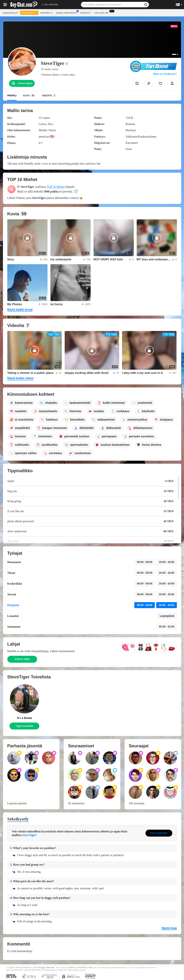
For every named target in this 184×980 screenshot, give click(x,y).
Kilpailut (85, 13)
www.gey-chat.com (46, 968)
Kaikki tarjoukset (67, 12)
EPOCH (72, 968)
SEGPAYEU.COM (85, 968)
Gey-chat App (103, 12)
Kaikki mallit (10, 13)
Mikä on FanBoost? (165, 74)
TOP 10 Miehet (56, 187)
